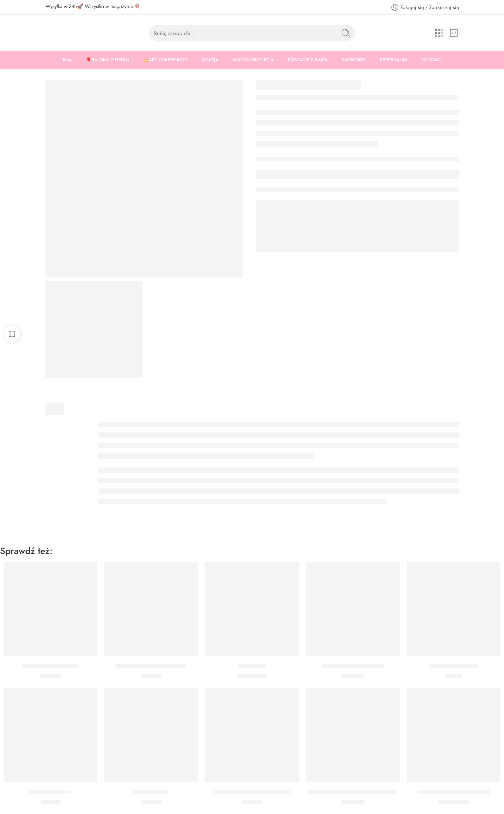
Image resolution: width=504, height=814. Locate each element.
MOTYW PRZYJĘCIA (253, 60)
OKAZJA (210, 60)
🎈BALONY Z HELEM (108, 60)
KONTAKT (431, 60)
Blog (67, 60)
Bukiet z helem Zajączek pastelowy (353, 792)
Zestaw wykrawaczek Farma (151, 666)
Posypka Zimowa (50, 792)
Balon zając (252, 666)
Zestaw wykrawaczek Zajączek (252, 792)
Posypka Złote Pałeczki (50, 666)
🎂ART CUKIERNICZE (165, 60)
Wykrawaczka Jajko (454, 666)
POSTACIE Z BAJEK (308, 60)
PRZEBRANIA (393, 60)
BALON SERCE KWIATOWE (454, 792)
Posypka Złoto (151, 792)
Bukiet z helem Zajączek (353, 666)
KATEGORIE (354, 60)
